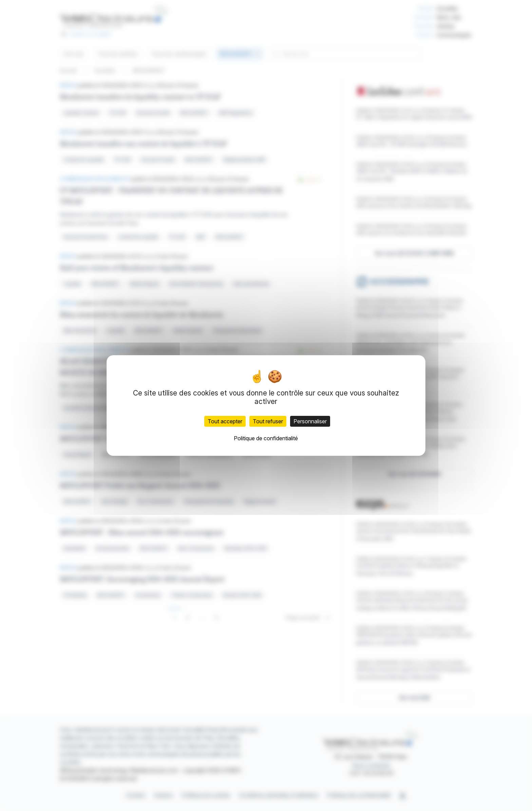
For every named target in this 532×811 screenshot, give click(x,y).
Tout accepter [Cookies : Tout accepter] (225, 421)
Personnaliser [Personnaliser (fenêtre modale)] (310, 421)
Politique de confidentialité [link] (266, 438)
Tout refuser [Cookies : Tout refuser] (268, 421)
